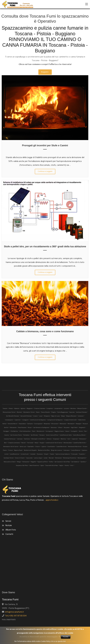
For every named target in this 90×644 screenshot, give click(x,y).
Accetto (66, 637)
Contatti (9, 534)
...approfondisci (51, 500)
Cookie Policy (71, 641)
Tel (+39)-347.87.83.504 (15, 616)
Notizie (9, 526)
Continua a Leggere (45, 171)
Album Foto (11, 530)
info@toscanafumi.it (14, 612)
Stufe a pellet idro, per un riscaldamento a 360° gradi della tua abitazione (45, 246)
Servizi (8, 521)
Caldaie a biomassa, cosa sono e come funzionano (45, 331)
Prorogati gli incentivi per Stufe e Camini (45, 145)
